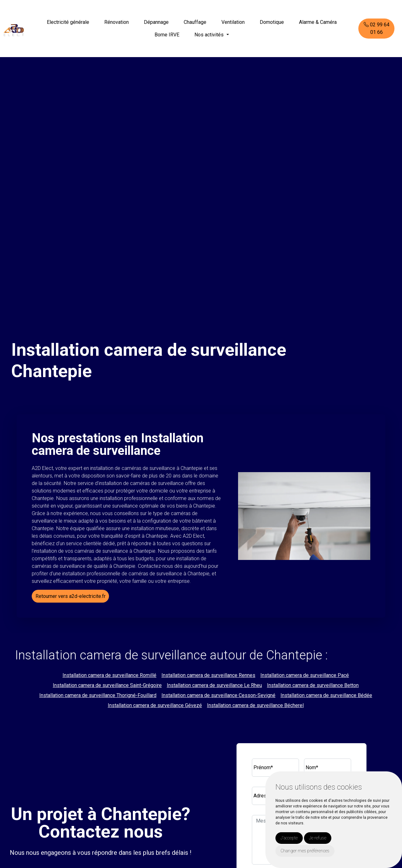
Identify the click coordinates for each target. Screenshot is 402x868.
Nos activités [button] (210, 35)
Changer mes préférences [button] (305, 851)
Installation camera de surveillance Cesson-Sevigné (218, 695)
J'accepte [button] (289, 838)
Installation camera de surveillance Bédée (326, 695)
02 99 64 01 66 (377, 28)
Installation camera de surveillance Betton (313, 685)
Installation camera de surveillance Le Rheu (214, 685)
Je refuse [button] (318, 838)
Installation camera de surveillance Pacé (305, 675)
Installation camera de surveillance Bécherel (255, 705)
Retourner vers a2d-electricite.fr (71, 596)
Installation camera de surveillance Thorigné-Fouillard (98, 695)
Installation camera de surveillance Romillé (109, 675)
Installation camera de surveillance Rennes (208, 675)
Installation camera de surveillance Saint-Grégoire (107, 685)
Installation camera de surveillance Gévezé (155, 705)
